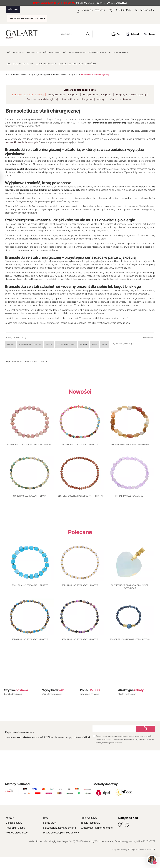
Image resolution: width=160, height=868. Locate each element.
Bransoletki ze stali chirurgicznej (28, 94)
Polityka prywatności (17, 843)
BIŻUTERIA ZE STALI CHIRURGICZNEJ (24, 52)
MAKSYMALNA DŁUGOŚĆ (39, 344)
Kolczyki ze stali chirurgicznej (97, 94)
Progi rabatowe (89, 828)
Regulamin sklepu (15, 838)
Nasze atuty (50, 833)
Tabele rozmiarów (90, 833)
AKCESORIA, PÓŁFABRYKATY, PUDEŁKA (27, 18)
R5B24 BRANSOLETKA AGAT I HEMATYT (80, 596)
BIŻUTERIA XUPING (52, 52)
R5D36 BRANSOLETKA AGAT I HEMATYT (80, 455)
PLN (119, 34)
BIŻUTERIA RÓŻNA (88, 64)
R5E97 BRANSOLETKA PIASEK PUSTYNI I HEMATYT (80, 506)
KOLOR (64, 344)
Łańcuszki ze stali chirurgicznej (77, 99)
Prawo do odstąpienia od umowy (61, 843)
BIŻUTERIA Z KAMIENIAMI (74, 52)
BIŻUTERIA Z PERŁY (97, 52)
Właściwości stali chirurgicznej (97, 838)
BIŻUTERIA (13, 9)
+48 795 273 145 (122, 10)
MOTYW (110, 344)
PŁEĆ (127, 344)
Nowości (80, 402)
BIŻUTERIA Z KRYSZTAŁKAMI (20, 64)
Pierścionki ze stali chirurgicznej (42, 99)
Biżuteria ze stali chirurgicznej (80, 90)
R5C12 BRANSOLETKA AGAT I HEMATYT (30, 596)
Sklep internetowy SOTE (122, 860)
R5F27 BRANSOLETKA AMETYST (130, 506)
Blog (46, 828)
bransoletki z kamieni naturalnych (21, 142)
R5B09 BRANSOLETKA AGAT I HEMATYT (30, 650)
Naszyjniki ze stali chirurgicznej (63, 94)
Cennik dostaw (14, 833)
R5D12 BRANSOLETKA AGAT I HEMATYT (30, 506)
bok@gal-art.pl (147, 10)
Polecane (80, 543)
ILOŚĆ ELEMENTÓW (87, 344)
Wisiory (101, 99)
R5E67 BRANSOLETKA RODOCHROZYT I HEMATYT (30, 455)
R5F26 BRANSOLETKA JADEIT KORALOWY (130, 455)
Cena (143, 344)
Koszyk (150, 34)
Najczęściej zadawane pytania (60, 838)
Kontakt (10, 828)
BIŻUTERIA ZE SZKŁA (118, 52)
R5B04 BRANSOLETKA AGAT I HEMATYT (80, 650)
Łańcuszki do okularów (120, 99)
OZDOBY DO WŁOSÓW (46, 64)
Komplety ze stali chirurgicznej (131, 94)
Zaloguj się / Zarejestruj (91, 10)
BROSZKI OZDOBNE (68, 64)
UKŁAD (14, 344)
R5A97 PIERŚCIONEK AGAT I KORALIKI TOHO (130, 650)
